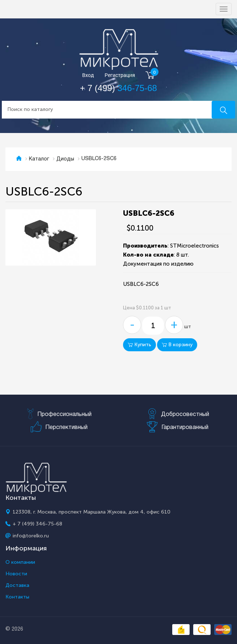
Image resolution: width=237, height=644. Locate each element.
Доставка (17, 585)
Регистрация (120, 75)
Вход (88, 75)
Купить (139, 345)
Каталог (39, 159)
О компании (20, 562)
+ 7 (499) (118, 88)
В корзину (177, 345)
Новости (16, 574)
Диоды (65, 159)
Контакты (17, 597)
